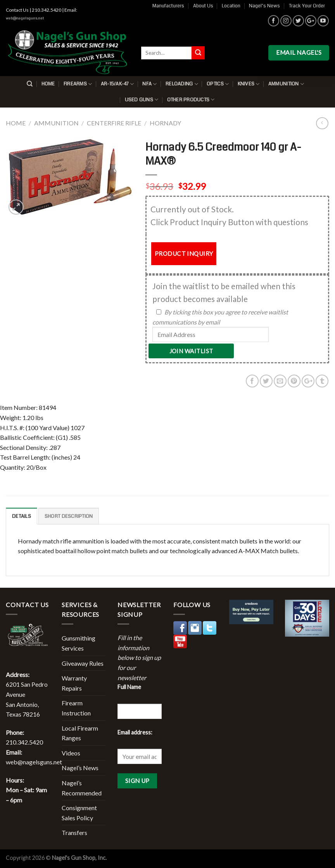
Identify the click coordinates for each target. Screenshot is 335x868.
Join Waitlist (191, 351)
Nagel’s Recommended (82, 788)
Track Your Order (307, 6)
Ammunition (286, 84)
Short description (69, 516)
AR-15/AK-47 (117, 84)
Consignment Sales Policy (79, 813)
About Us (203, 6)
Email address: (135, 732)
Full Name (129, 687)
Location (231, 6)
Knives (249, 84)
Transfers (74, 832)
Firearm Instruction (76, 708)
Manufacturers (168, 6)
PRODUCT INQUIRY (184, 253)
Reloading (182, 84)
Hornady (165, 123)
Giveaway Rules (83, 663)
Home (48, 84)
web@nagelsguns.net (25, 18)
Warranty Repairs (74, 683)
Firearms (78, 84)
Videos (71, 753)
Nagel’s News (264, 6)
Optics (218, 84)
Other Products (191, 100)
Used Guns (142, 100)
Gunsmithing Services (79, 643)
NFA (149, 84)
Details (22, 516)
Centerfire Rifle (114, 123)
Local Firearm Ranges (80, 733)
